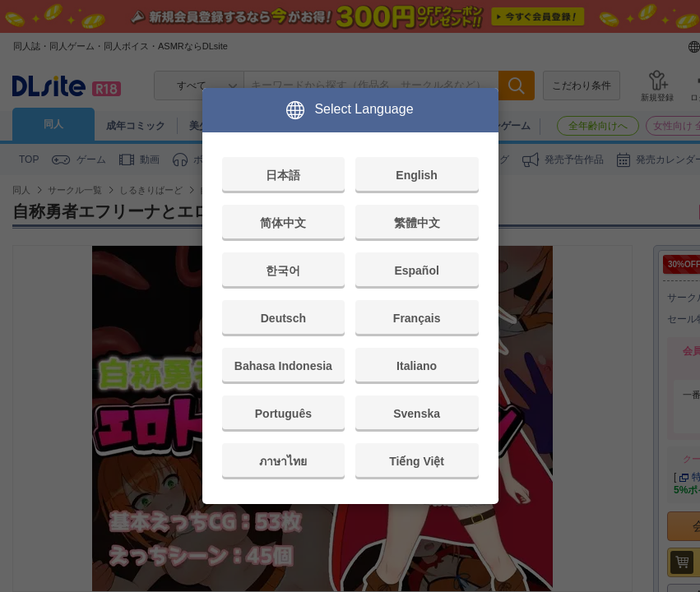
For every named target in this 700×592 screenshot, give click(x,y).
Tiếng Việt (417, 461)
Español (416, 271)
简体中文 (283, 223)
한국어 (283, 271)
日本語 (283, 175)
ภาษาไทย (283, 461)
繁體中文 (417, 223)
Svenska (417, 414)
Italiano (417, 366)
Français (417, 318)
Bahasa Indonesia (283, 366)
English (417, 175)
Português (283, 414)
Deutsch (283, 318)
